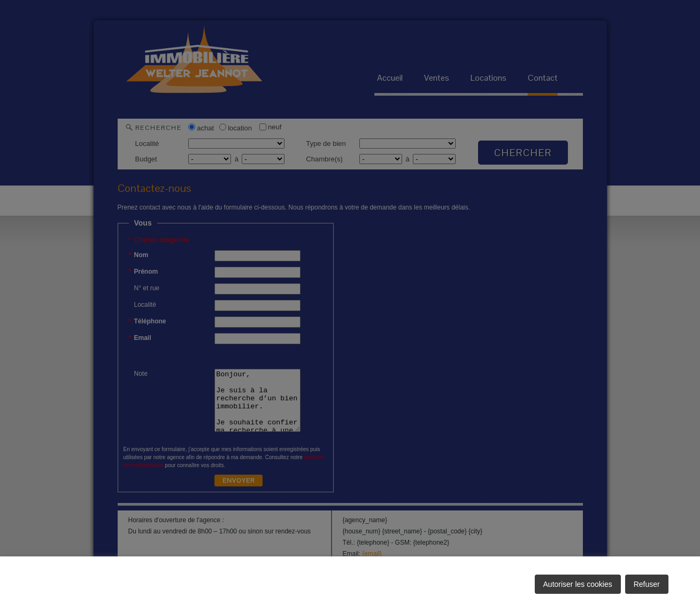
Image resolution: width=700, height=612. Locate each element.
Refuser (647, 584)
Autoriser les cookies (578, 584)
